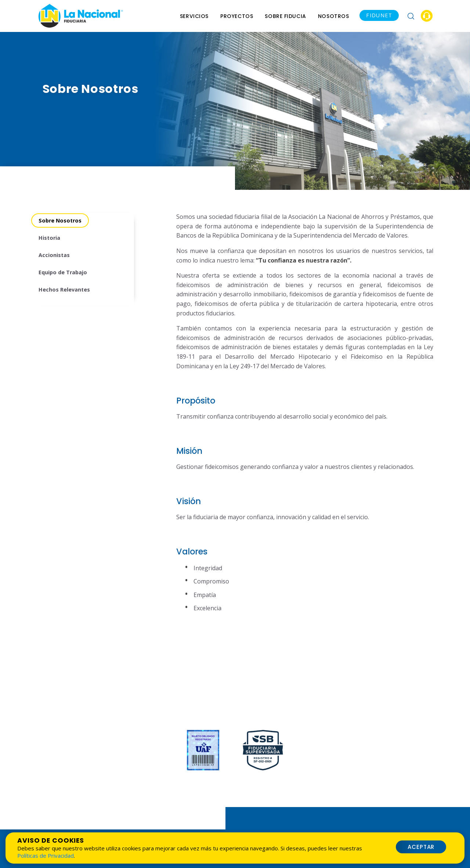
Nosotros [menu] (333, 16)
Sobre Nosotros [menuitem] (60, 220)
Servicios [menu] (194, 16)
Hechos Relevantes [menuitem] (64, 290)
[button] (411, 16)
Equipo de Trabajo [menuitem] (63, 272)
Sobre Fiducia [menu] (285, 16)
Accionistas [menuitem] (54, 255)
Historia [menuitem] (49, 238)
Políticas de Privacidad (46, 856)
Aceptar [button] (421, 847)
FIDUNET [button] (379, 15)
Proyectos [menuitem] (237, 16)
